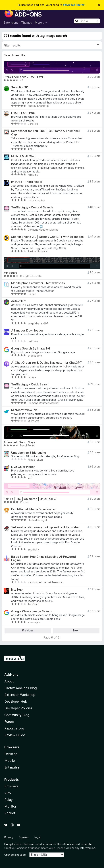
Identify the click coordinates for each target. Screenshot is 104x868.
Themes (27, 23)
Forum (9, 722)
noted (38, 844)
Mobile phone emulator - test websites (38, 283)
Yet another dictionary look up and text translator (45, 527)
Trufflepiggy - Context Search (32, 207)
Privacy (9, 837)
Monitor (10, 806)
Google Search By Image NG (31, 348)
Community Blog (17, 715)
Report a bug (14, 728)
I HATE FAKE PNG (23, 113)
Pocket (10, 813)
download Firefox (74, 5)
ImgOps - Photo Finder (27, 182)
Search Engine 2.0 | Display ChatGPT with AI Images (47, 237)
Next (76, 630)
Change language (15, 855)
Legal (37, 837)
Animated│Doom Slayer (20, 442)
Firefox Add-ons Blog (21, 688)
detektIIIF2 (19, 301)
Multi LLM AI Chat (23, 156)
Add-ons (11, 675)
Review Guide (15, 735)
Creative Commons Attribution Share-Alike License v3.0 (38, 848)
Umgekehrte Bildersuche (29, 453)
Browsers (11, 786)
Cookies (24, 837)
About (9, 681)
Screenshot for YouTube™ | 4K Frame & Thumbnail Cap (46, 133)
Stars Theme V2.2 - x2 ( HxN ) (24, 77)
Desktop (11, 754)
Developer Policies (18, 708)
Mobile (10, 761)
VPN (8, 793)
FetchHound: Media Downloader (33, 509)
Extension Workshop (20, 695)
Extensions (11, 23)
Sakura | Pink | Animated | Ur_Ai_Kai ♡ (30, 499)
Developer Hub (16, 701)
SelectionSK (20, 87)
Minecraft (10, 273)
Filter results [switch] (52, 45)
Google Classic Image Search (31, 611)
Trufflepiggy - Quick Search (30, 384)
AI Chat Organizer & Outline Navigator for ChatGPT (46, 363)
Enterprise (12, 767)
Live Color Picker (23, 467)
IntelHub (17, 590)
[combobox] (87, 21)
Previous (28, 630)
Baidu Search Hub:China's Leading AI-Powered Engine (43, 558)
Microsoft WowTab (24, 410)
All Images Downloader (27, 331)
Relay (9, 800)
